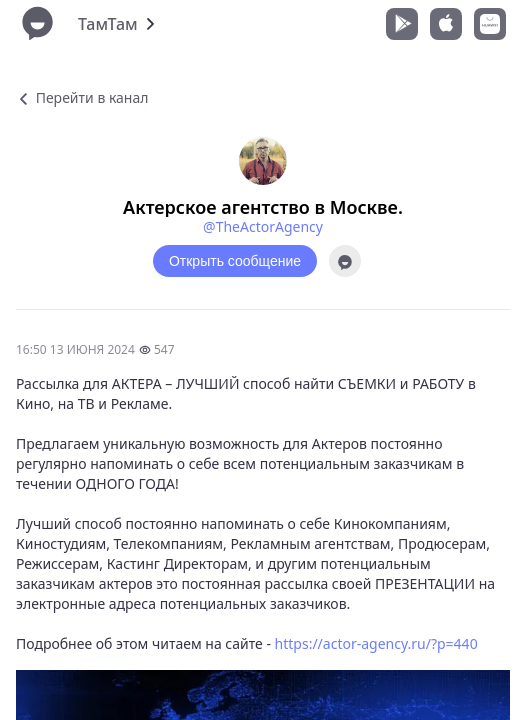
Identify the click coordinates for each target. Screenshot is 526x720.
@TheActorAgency (263, 226)
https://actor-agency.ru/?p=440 (376, 643)
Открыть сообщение (235, 261)
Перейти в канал (82, 97)
